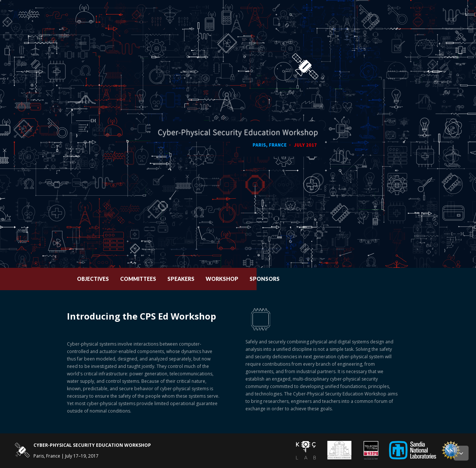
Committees (198, 279)
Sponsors (324, 279)
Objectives (152, 279)
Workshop (282, 279)
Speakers (240, 279)
